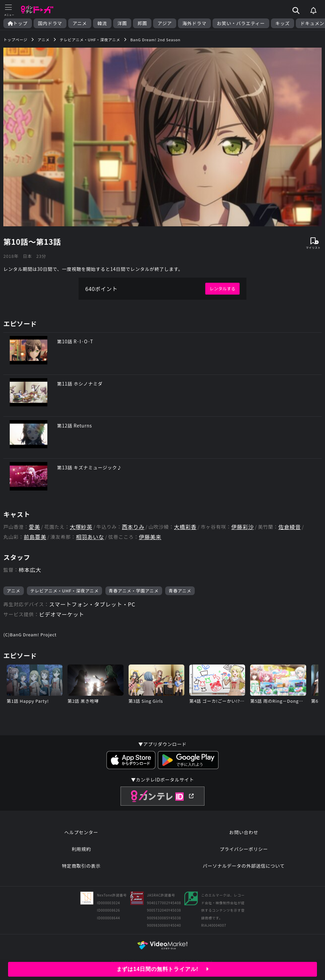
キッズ (283, 23)
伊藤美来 (150, 537)
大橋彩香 (185, 527)
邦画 (142, 23)
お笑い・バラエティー (241, 23)
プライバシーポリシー (244, 849)
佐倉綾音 (290, 527)
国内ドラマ (50, 23)
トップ (18, 23)
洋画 (122, 23)
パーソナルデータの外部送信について (244, 866)
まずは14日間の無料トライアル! (163, 969)
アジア (165, 23)
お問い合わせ (244, 832)
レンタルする (222, 289)
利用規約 (81, 849)
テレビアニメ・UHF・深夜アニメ (64, 591)
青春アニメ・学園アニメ (134, 591)
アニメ (80, 23)
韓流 (102, 23)
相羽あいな (90, 537)
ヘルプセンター (81, 832)
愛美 (35, 527)
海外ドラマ (194, 23)
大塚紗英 (81, 527)
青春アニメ (180, 591)
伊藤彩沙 (243, 527)
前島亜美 (35, 537)
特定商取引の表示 (81, 866)
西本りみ (133, 527)
